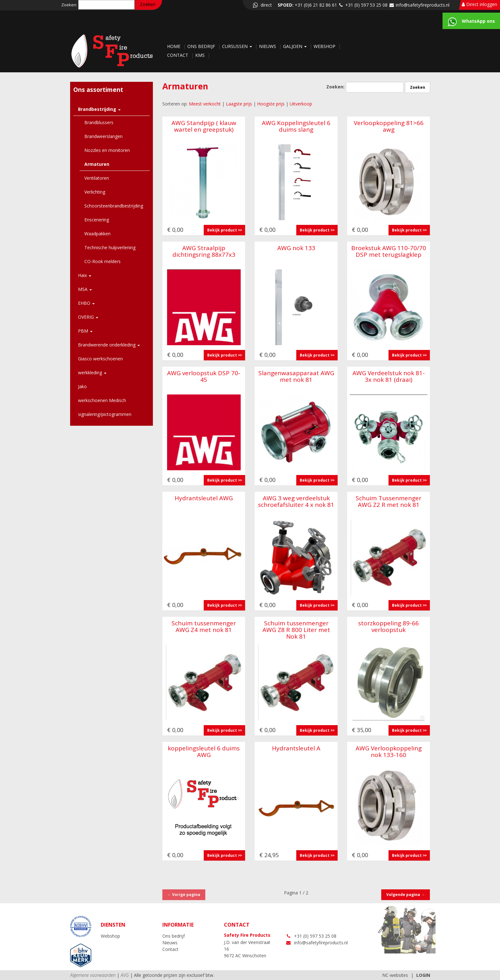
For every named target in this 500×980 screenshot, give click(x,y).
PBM (85, 331)
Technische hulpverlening (110, 247)
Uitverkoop (301, 104)
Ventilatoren (97, 178)
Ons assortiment (98, 90)
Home (174, 46)
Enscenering (97, 220)
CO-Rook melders (102, 261)
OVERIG (88, 317)
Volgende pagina (406, 895)
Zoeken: (69, 5)
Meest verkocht (205, 104)
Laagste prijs (239, 104)
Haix (85, 275)
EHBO (86, 303)
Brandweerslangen (103, 136)
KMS (201, 55)
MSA (85, 289)
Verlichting (95, 192)
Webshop (325, 46)
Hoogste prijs (271, 104)
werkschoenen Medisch (102, 400)
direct (262, 5)
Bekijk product (222, 230)
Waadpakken (97, 234)
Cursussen (238, 46)
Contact (178, 55)
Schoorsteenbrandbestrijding (114, 206)
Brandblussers (99, 122)
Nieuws (268, 46)
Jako (82, 386)
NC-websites (395, 975)
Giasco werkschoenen (100, 359)
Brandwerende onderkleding (109, 345)
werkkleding (92, 373)
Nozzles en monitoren (107, 150)
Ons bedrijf (202, 46)
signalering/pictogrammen (105, 414)
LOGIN (423, 975)
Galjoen (295, 46)
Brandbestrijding (99, 109)
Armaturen (97, 164)
